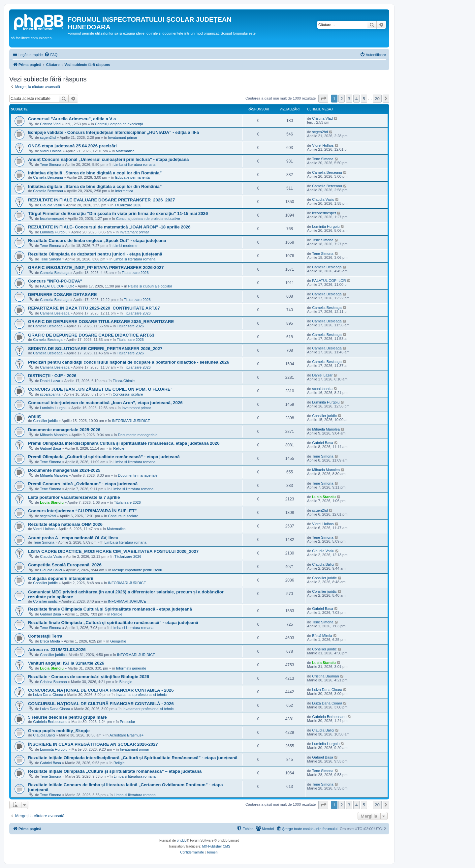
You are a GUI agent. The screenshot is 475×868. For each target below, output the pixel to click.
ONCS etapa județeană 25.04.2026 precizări (72, 146)
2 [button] (342, 99)
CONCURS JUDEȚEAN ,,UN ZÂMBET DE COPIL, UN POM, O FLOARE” (100, 389)
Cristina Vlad (50, 124)
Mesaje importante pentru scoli (137, 570)
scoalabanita (50, 394)
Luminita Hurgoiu (54, 232)
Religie (119, 448)
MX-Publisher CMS (216, 846)
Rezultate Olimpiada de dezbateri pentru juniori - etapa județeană (95, 254)
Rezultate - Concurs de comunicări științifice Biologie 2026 (89, 677)
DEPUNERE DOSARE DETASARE (63, 295)
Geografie (118, 641)
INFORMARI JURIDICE (131, 421)
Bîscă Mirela (50, 641)
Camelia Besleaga (55, 273)
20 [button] (377, 99)
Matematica (125, 151)
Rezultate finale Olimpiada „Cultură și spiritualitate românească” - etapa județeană (113, 623)
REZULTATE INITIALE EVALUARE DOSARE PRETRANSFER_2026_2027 (101, 200)
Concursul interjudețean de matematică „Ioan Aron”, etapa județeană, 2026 (105, 403)
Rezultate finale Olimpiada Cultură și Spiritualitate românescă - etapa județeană (110, 609)
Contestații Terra (45, 636)
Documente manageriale (138, 435)
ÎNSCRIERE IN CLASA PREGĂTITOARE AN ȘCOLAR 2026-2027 (93, 744)
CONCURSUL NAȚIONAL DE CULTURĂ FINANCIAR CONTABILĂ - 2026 (101, 690)
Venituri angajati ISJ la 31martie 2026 (66, 663)
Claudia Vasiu (51, 205)
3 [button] (349, 99)
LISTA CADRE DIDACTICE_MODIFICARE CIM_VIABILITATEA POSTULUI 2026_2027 (113, 551)
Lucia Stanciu (52, 502)
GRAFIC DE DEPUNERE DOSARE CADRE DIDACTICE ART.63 (91, 335)
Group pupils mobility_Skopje (59, 731)
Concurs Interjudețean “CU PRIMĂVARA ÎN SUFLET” (82, 511)
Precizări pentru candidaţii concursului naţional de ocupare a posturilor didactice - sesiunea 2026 (129, 362)
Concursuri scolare (128, 394)
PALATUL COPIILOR (57, 286)
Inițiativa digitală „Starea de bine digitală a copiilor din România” (95, 173)
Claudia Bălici (51, 570)
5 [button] (364, 99)
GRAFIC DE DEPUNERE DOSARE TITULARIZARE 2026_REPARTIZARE (101, 322)
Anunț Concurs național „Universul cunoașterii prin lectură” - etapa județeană (108, 159)
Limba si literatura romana (134, 165)
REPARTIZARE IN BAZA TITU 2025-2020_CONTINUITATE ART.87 (94, 308)
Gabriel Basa (50, 448)
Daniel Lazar (50, 381)
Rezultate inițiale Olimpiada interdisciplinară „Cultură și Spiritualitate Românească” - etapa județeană (133, 758)
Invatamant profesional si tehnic (141, 695)
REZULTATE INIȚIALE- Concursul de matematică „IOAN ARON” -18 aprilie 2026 (109, 227)
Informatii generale (131, 668)
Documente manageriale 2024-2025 (64, 470)
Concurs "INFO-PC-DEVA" (55, 281)
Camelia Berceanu (48, 177)
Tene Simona (50, 165)
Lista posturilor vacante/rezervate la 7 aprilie (74, 497)
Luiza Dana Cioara (48, 695)
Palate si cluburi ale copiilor (150, 286)
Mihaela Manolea (54, 435)
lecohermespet (52, 219)
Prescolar (127, 722)
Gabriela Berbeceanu (50, 722)
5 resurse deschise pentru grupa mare (67, 717)
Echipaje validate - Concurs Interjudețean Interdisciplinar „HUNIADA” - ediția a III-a (113, 132)
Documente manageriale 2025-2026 (64, 430)
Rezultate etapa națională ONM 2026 (65, 524)
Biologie (126, 682)
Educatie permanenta (132, 177)
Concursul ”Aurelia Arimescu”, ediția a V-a (72, 119)
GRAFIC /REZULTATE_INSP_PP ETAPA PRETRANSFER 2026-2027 (96, 268)
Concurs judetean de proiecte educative (148, 219)
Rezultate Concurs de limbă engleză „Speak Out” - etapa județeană (97, 240)
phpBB (182, 840)
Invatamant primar (123, 137)
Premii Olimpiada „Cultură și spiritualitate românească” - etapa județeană (104, 457)
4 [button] (356, 99)
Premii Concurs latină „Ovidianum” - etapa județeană (83, 484)
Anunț (34, 416)
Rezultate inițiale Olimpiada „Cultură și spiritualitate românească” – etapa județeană (115, 771)
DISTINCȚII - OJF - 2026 (52, 376)
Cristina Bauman (53, 682)
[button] (323, 99)
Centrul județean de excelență (119, 124)
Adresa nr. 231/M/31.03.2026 (57, 650)
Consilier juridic (45, 421)
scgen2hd (48, 137)
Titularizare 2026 (128, 205)
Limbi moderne (126, 246)
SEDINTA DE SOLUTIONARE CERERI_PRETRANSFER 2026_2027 (95, 349)
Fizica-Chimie (124, 381)
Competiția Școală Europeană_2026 (65, 565)
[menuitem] (51, 55)
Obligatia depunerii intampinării (61, 578)
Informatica (124, 191)
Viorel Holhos (51, 151)
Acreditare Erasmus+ (127, 735)
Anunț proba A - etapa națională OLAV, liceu (73, 538)
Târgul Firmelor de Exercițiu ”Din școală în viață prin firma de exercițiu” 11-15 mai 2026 (118, 213)
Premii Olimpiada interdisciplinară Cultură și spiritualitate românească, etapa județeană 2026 (124, 443)
